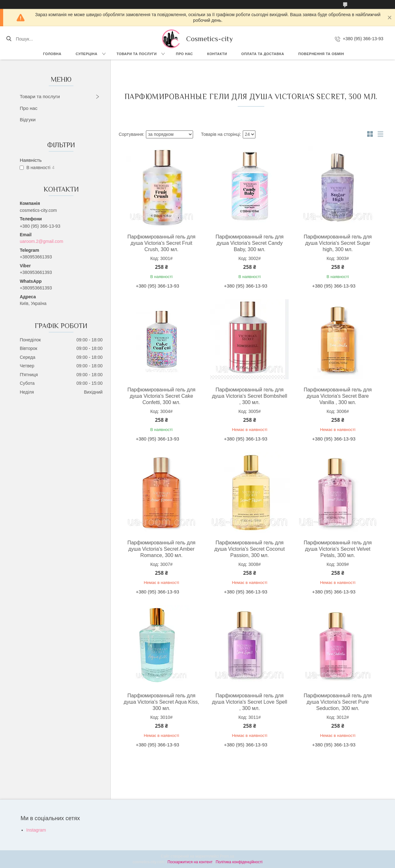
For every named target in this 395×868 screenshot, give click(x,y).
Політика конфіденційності (239, 862)
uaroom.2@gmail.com (41, 241)
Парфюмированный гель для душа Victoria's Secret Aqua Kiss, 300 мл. (161, 702)
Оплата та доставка (263, 54)
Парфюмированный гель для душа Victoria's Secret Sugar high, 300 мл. (338, 243)
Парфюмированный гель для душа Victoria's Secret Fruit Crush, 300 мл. (161, 243)
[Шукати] (9, 39)
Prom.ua (227, 856)
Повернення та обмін (321, 54)
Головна (52, 54)
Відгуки (28, 120)
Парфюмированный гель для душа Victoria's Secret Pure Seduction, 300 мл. (338, 702)
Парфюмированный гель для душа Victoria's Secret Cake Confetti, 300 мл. (161, 396)
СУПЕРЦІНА (87, 54)
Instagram (36, 830)
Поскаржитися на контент (190, 862)
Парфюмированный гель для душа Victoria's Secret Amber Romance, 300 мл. (161, 549)
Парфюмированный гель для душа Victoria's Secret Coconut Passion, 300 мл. (249, 549)
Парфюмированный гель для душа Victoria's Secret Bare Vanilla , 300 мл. (338, 396)
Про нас (185, 54)
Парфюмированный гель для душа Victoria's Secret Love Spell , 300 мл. (250, 702)
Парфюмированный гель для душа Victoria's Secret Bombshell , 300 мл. (250, 396)
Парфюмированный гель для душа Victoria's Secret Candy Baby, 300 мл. (250, 243)
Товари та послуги (137, 54)
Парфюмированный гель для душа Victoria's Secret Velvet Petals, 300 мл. (338, 549)
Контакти (217, 54)
